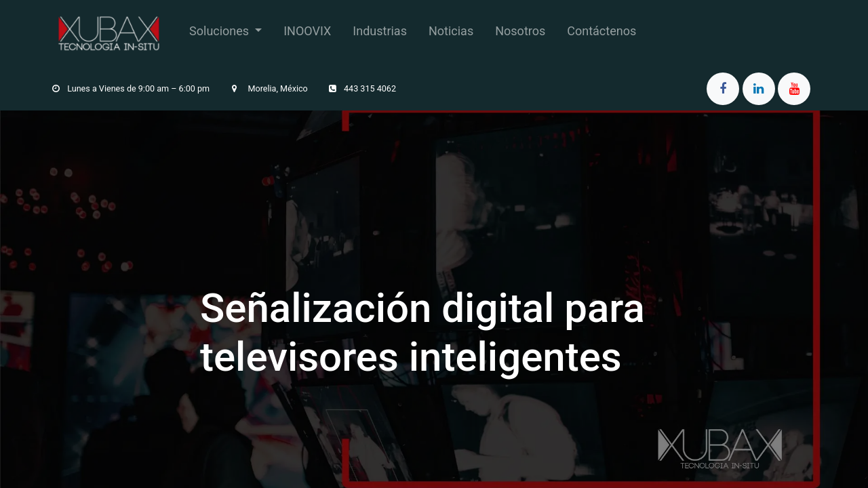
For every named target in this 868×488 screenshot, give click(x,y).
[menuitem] (225, 34)
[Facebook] (723, 89)
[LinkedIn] (759, 89)
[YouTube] (794, 89)
